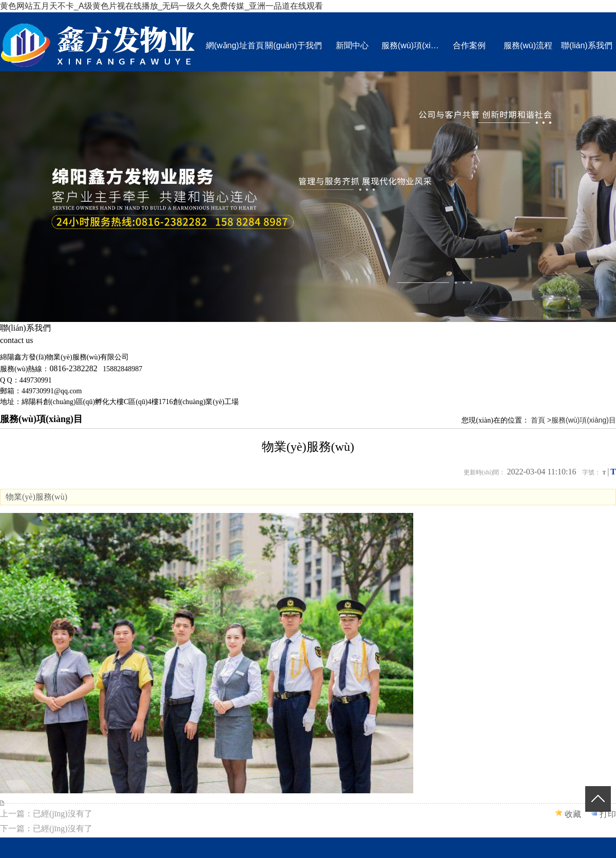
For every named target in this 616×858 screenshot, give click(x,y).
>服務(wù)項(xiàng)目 (582, 420)
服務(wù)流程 (528, 45)
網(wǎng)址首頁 (235, 45)
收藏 (573, 814)
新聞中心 (352, 45)
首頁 (538, 420)
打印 (608, 814)
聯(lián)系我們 (587, 45)
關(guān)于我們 (293, 45)
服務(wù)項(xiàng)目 (411, 45)
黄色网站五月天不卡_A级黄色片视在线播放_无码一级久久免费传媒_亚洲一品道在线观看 (161, 6)
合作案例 (469, 45)
